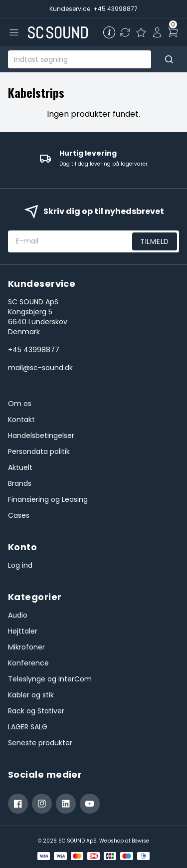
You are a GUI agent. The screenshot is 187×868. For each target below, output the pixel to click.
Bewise (140, 841)
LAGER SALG (28, 727)
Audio (18, 615)
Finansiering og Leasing (48, 499)
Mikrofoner (26, 647)
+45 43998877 (34, 350)
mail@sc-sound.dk (40, 368)
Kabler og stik (31, 695)
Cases (19, 515)
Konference (28, 663)
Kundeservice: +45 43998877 (93, 9)
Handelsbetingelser (41, 435)
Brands (20, 483)
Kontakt (21, 420)
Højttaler (23, 631)
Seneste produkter (40, 743)
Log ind (20, 565)
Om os (20, 404)
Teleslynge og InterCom (50, 679)
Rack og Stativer (36, 711)
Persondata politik (39, 451)
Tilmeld (155, 241)
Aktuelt (20, 467)
